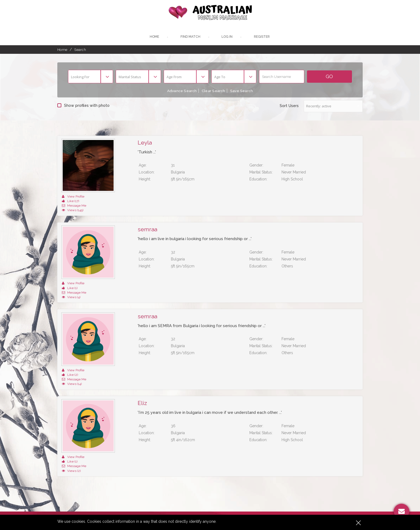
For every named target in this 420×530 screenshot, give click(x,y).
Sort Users (289, 107)
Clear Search (213, 92)
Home (153, 38)
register (262, 38)
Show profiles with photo (83, 107)
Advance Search (180, 92)
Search (80, 51)
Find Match (190, 38)
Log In (227, 38)
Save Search (244, 92)
